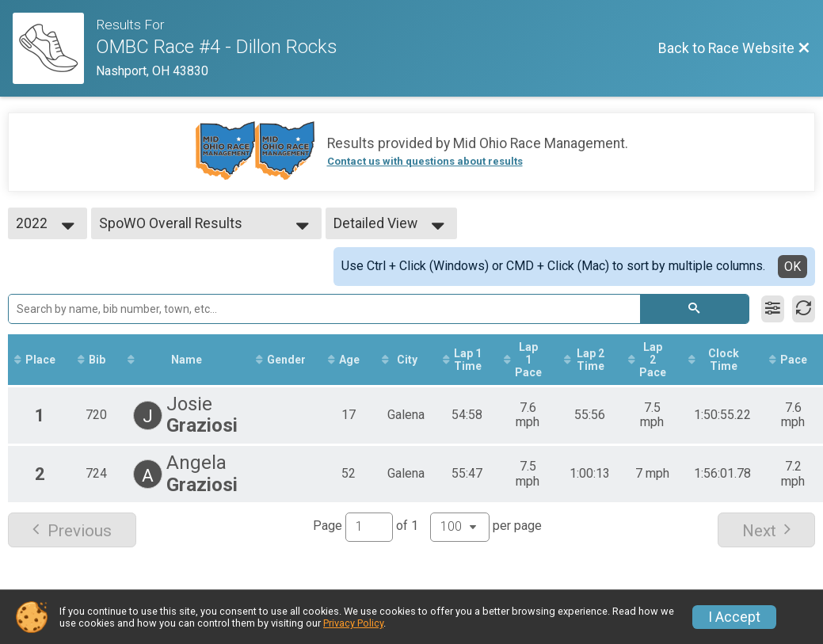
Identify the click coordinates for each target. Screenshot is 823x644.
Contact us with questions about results (425, 161)
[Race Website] (54, 48)
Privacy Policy (353, 623)
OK (793, 267)
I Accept (734, 617)
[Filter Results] (773, 309)
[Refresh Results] (804, 309)
